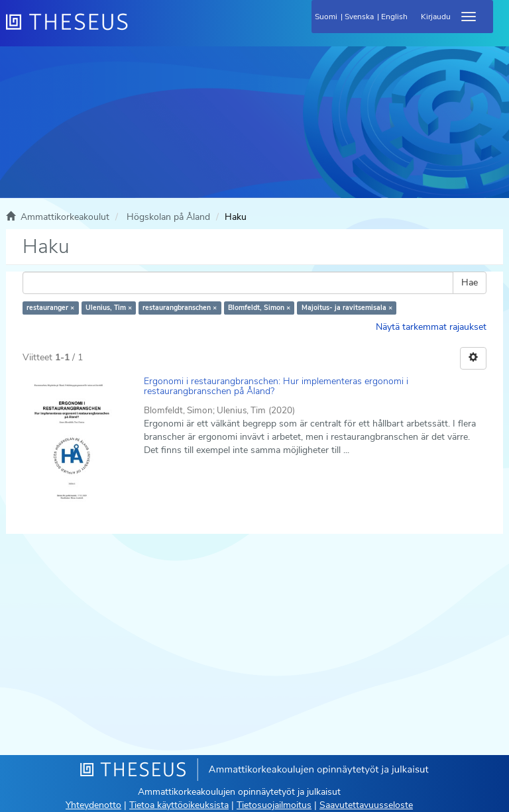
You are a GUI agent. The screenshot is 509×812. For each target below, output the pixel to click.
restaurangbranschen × (180, 308)
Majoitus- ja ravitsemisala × (347, 308)
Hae (470, 282)
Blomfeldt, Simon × (259, 308)
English (394, 17)
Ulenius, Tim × (109, 308)
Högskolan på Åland (168, 217)
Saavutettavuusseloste (366, 805)
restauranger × (50, 308)
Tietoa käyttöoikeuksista (179, 805)
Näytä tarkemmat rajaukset (431, 327)
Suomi (326, 17)
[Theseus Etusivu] (139, 30)
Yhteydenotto (93, 805)
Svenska (359, 17)
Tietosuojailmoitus (274, 805)
